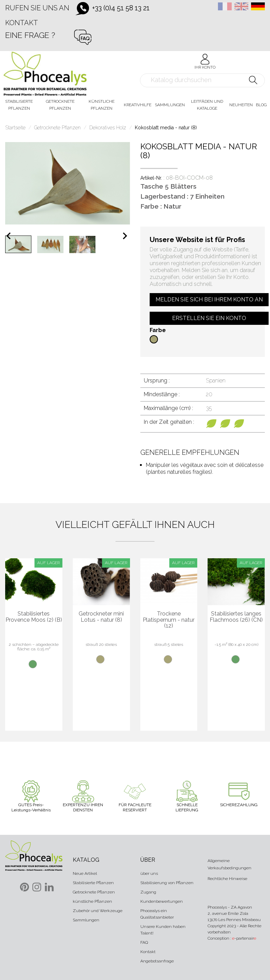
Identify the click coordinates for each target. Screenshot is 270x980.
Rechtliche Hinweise (227, 879)
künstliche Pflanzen (92, 901)
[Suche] (202, 80)
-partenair (244, 938)
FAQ (144, 942)
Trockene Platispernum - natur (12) (169, 620)
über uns (149, 873)
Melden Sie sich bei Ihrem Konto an (209, 299)
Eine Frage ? (30, 35)
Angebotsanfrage (157, 961)
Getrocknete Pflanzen (94, 892)
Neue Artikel (85, 873)
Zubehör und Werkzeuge (98, 911)
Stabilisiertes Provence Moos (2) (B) (34, 617)
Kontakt (22, 23)
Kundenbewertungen (162, 901)
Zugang (148, 892)
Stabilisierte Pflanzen (93, 883)
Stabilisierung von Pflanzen (167, 883)
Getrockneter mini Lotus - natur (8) (101, 617)
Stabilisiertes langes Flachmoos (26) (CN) (236, 617)
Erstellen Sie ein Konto (209, 318)
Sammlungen (86, 920)
